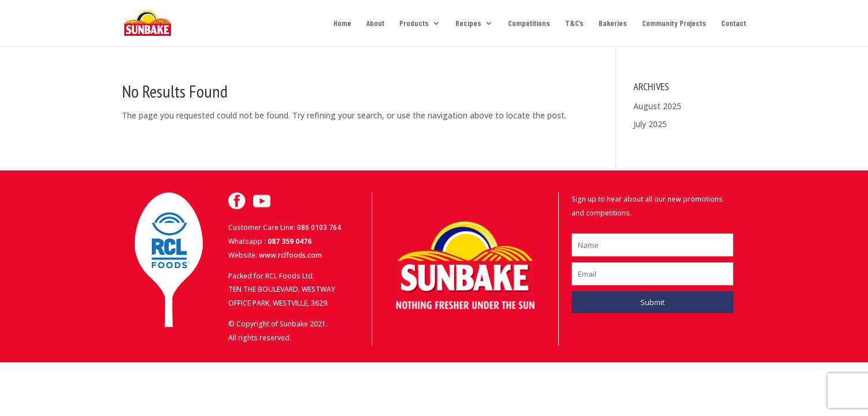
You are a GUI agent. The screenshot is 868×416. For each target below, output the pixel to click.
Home (342, 23)
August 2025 (657, 106)
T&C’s (574, 23)
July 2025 (650, 124)
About (375, 23)
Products (414, 23)
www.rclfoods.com (290, 255)
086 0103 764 (319, 227)
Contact (734, 23)
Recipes (468, 23)
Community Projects (674, 23)
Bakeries (613, 23)
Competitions (529, 23)
